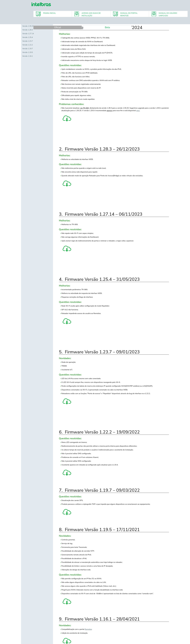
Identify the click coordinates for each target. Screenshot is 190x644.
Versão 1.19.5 (28, 52)
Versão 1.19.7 (28, 49)
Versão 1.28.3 (28, 30)
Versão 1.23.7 (28, 41)
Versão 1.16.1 (28, 56)
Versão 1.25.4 (28, 37)
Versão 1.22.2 (28, 45)
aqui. (138, 111)
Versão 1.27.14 (28, 34)
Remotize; (88, 629)
